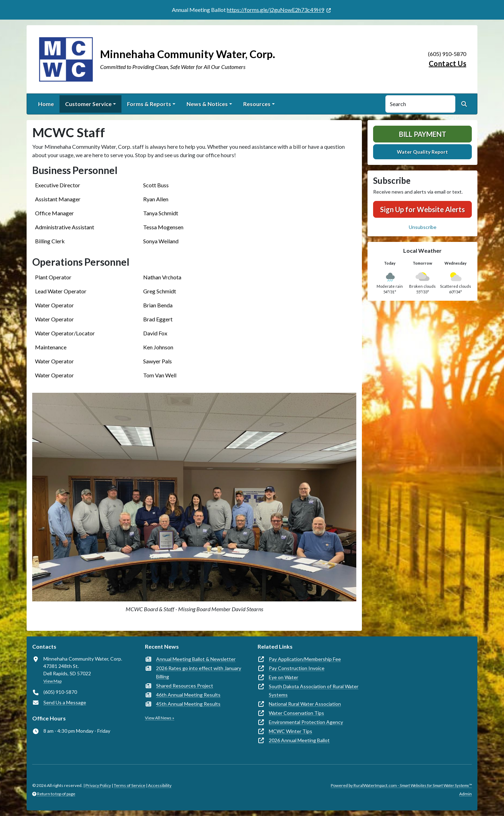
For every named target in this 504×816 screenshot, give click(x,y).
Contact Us (447, 63)
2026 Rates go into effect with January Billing (199, 672)
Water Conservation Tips (296, 713)
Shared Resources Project (185, 686)
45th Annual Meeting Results (188, 704)
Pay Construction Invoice (297, 668)
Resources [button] (257, 104)
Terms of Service (129, 785)
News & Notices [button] (207, 104)
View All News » (160, 718)
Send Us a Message (65, 702)
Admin (465, 794)
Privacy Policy (98, 785)
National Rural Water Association (305, 704)
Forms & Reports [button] (149, 104)
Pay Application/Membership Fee (305, 659)
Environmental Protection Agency (306, 722)
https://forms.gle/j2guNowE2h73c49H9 (275, 10)
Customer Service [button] (88, 104)
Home (46, 104)
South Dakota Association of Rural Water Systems (314, 691)
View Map (52, 681)
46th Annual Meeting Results (188, 695)
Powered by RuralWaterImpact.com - (401, 785)
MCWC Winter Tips (290, 731)
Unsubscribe (423, 227)
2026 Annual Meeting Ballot (299, 740)
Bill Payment (423, 134)
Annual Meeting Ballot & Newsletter (196, 659)
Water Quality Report (422, 152)
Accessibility (160, 785)
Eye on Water (283, 677)
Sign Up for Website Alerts (422, 209)
